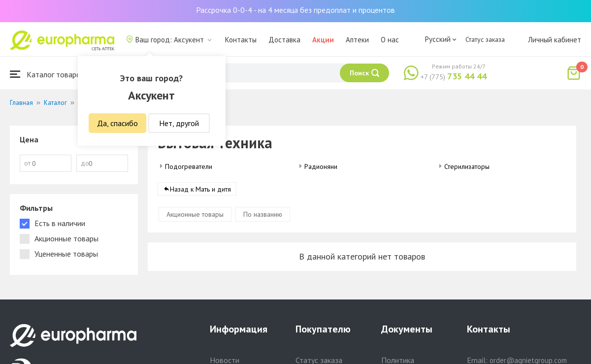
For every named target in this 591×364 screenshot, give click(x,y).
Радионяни (321, 166)
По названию (263, 214)
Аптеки (357, 40)
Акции (323, 40)
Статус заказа (485, 39)
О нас (390, 40)
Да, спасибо (117, 123)
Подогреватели (189, 166)
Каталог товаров (47, 74)
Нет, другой (179, 123)
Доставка (284, 40)
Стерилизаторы (467, 166)
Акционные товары (195, 214)
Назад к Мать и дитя (200, 189)
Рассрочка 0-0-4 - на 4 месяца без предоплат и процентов (295, 10)
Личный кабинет (555, 40)
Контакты (241, 40)
